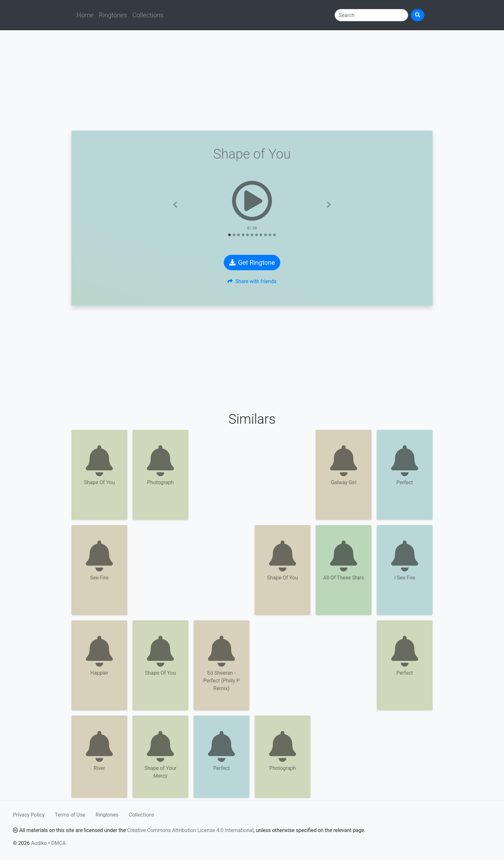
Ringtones (113, 15)
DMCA (58, 843)
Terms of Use (70, 815)
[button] (175, 205)
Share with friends (252, 281)
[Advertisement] (252, 80)
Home (85, 15)
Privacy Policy (29, 815)
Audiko (39, 843)
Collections (148, 15)
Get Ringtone (252, 263)
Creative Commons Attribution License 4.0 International (190, 830)
